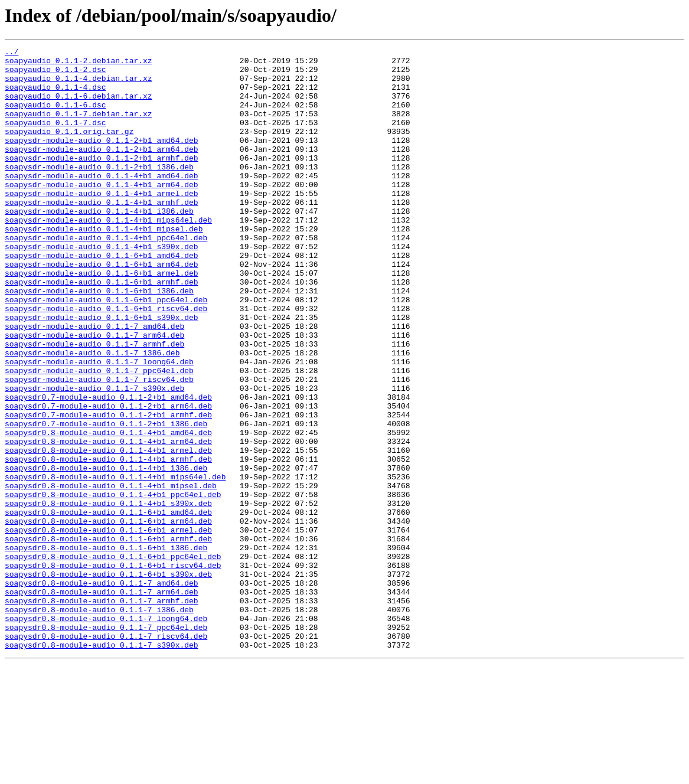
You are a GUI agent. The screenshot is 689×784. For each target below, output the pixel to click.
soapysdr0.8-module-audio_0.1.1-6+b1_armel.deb (108, 627)
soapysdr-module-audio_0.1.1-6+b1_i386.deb (99, 340)
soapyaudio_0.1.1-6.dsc (55, 117)
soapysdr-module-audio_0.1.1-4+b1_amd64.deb (102, 202)
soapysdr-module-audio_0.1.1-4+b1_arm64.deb (102, 213)
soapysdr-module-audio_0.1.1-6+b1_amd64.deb (102, 298)
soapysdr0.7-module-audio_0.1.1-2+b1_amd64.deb (108, 468)
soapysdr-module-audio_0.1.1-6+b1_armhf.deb (102, 329)
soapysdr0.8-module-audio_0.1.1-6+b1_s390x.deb (108, 680)
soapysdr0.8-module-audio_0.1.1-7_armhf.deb (102, 712)
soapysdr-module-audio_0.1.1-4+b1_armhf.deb (102, 234)
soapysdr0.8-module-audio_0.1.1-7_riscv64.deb (106, 754)
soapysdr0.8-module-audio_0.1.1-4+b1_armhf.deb (108, 542)
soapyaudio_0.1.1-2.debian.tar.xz (79, 64)
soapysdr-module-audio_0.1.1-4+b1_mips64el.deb (108, 255)
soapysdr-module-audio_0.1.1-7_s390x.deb (94, 457)
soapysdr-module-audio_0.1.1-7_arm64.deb (94, 393)
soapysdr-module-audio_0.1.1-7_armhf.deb (94, 404)
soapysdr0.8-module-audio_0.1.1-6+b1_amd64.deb (108, 606)
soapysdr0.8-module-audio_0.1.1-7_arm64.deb (102, 701)
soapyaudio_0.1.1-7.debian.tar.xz (79, 128)
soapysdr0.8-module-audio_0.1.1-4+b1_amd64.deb (108, 510)
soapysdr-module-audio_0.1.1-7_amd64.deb (94, 383)
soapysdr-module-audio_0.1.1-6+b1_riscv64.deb (106, 361)
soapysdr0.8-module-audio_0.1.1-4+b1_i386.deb (106, 553)
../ (12, 53)
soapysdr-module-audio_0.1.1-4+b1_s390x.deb (102, 287)
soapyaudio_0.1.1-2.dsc (55, 74)
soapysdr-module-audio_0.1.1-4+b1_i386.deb (99, 244)
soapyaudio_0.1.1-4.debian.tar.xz (79, 85)
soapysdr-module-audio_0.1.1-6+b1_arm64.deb (102, 308)
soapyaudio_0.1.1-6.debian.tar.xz (79, 106)
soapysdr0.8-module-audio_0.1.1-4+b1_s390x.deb (108, 595)
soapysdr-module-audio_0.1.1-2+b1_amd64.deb (102, 159)
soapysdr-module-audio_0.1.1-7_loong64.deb (99, 425)
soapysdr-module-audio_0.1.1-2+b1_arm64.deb (102, 170)
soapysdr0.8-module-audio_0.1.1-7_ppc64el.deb (106, 744)
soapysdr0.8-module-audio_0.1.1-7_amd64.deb (102, 691)
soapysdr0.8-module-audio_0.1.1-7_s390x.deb (102, 765)
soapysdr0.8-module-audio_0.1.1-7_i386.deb (99, 723)
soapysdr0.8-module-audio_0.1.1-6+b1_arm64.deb (108, 616)
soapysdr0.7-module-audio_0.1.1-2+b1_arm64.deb (108, 478)
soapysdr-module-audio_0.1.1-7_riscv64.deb (99, 446)
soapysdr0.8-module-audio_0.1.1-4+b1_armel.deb (108, 531)
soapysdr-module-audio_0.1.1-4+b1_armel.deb (102, 223)
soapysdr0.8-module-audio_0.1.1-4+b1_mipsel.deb (111, 574)
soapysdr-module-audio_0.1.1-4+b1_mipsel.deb (104, 266)
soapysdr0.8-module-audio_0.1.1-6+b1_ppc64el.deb (113, 659)
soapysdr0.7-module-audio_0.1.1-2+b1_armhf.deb (108, 489)
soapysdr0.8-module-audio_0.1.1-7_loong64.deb (106, 733)
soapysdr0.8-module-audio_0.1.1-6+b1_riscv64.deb (113, 669)
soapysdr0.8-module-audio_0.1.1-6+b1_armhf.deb (108, 638)
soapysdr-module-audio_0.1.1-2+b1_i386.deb (99, 191)
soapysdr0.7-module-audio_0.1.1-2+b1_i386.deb (106, 499)
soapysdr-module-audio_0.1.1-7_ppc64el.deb (99, 436)
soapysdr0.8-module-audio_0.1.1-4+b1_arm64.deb (108, 521)
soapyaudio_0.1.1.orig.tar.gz (69, 149)
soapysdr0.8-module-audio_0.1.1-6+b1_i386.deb (106, 648)
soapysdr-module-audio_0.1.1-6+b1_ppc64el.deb (106, 351)
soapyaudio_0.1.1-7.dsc (55, 138)
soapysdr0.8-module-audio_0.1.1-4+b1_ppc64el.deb (113, 584)
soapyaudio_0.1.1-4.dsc (55, 96)
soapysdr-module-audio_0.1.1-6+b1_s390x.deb (102, 372)
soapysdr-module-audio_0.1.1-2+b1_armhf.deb (102, 181)
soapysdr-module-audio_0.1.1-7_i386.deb (92, 414)
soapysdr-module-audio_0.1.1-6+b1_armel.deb (102, 319)
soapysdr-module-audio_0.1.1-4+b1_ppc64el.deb (106, 276)
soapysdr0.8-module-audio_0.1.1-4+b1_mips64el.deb (115, 563)
